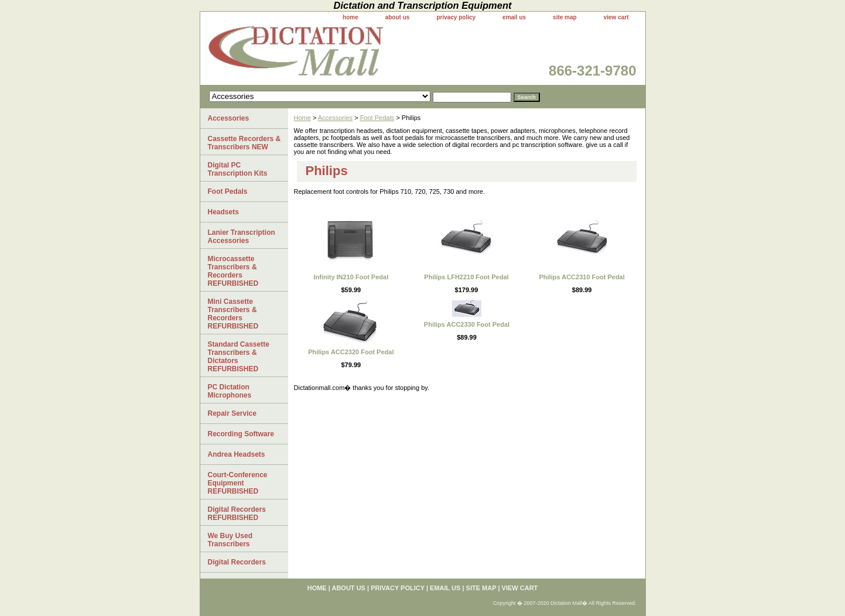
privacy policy (456, 17)
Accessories (335, 118)
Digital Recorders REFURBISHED (237, 514)
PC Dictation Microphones (230, 391)
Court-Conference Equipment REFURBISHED (238, 483)
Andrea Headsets (237, 454)
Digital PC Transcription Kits (238, 169)
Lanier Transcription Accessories (242, 237)
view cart (616, 17)
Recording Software (241, 434)
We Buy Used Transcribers (230, 540)
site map (565, 17)
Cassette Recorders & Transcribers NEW (244, 143)
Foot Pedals (377, 118)
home (350, 17)
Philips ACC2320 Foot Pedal (351, 352)
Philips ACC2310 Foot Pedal (582, 277)
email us (514, 17)
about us (398, 17)
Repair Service (232, 413)
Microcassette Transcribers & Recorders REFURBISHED (233, 271)
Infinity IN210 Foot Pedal (351, 277)
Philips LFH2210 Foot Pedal (466, 277)
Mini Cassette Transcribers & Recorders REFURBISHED (233, 314)
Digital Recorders (237, 562)
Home (302, 118)
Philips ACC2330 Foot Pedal (467, 324)
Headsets (223, 212)
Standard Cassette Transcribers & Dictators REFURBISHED (239, 357)
